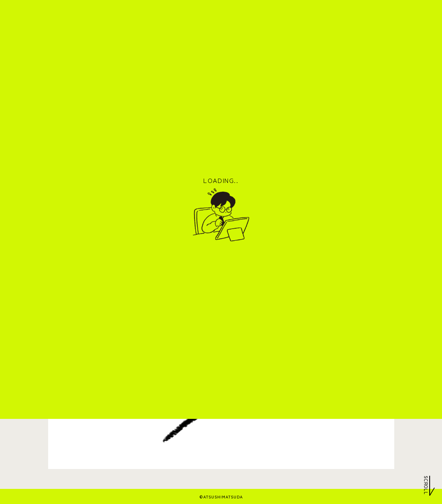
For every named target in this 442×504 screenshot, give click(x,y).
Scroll (426, 485)
